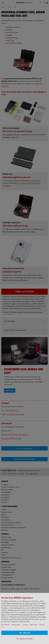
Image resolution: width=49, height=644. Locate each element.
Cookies (25, 625)
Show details (5, 625)
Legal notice (33, 625)
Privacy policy (16, 625)
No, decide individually (24, 639)
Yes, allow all (24, 633)
